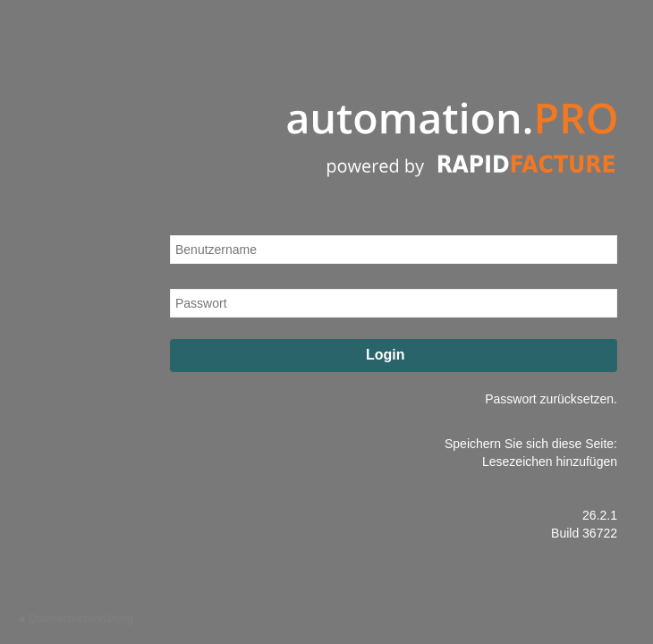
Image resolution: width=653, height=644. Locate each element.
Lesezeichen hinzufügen (550, 462)
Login (395, 355)
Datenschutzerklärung (81, 619)
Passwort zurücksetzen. (551, 399)
